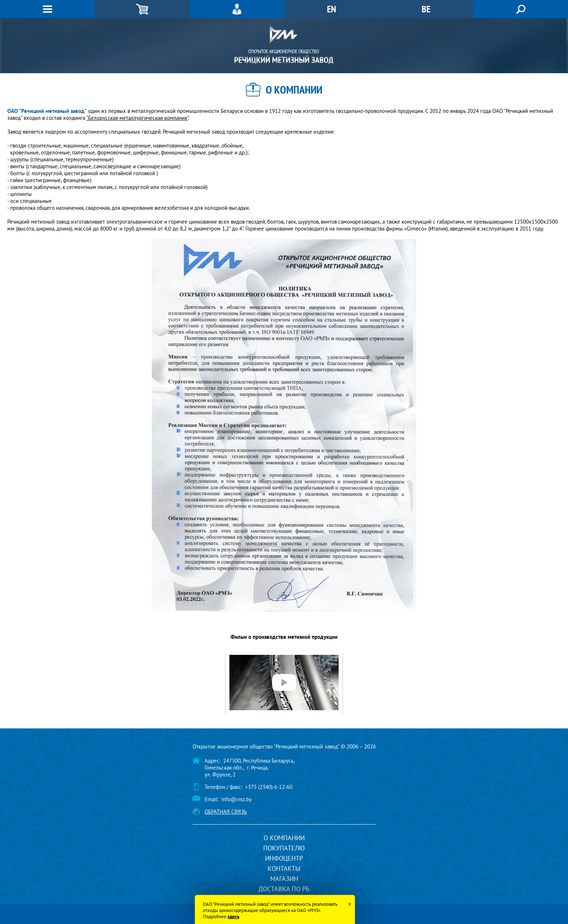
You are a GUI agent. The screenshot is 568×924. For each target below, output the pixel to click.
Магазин (284, 879)
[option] (284, 683)
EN (332, 9)
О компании (284, 838)
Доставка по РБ (284, 889)
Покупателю (284, 848)
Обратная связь (226, 812)
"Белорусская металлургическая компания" (137, 118)
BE (426, 9)
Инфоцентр (284, 858)
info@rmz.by (236, 799)
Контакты (284, 868)
